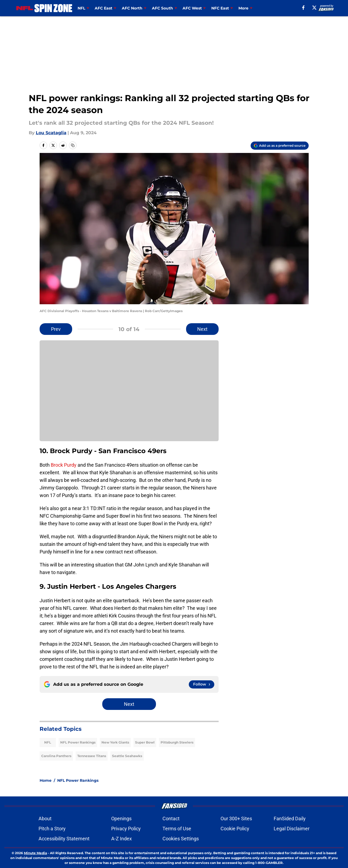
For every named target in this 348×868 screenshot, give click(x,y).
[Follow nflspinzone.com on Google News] (202, 684)
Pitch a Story (52, 829)
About (45, 819)
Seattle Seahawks (127, 756)
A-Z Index (122, 839)
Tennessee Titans (92, 756)
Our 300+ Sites (236, 819)
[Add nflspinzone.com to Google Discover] (280, 146)
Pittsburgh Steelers (177, 742)
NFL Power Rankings (78, 742)
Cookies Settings (181, 839)
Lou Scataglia (51, 133)
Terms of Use (177, 829)
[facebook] (303, 8)
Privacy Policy (126, 829)
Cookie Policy (235, 829)
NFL (48, 742)
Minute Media (35, 853)
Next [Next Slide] (202, 329)
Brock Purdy (64, 465)
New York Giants (115, 742)
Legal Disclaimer (292, 829)
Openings (121, 819)
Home (46, 780)
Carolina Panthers (56, 756)
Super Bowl (145, 742)
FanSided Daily (290, 819)
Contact (171, 819)
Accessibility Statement (64, 839)
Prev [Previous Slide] (56, 329)
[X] (314, 8)
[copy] (73, 145)
